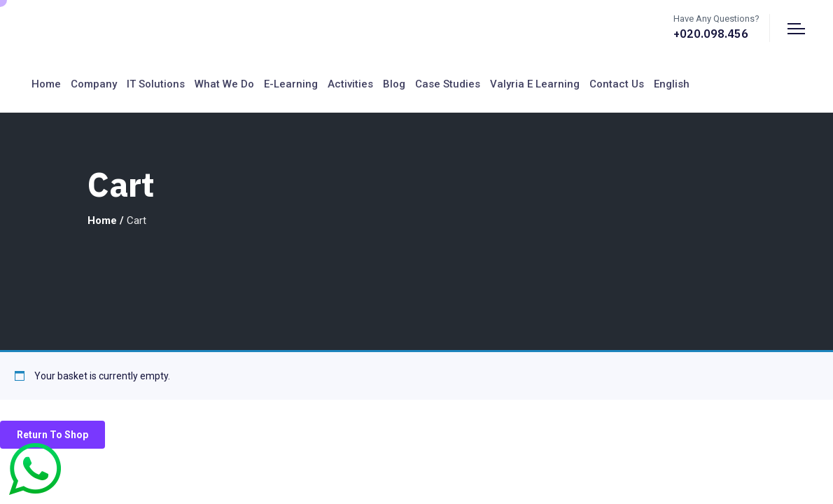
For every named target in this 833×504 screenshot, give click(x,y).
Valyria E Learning (535, 84)
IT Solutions (156, 84)
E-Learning (291, 84)
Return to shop (52, 435)
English (672, 84)
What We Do (224, 84)
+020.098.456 (711, 34)
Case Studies (448, 84)
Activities (350, 84)
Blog (394, 84)
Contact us (617, 84)
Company (94, 84)
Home (46, 84)
